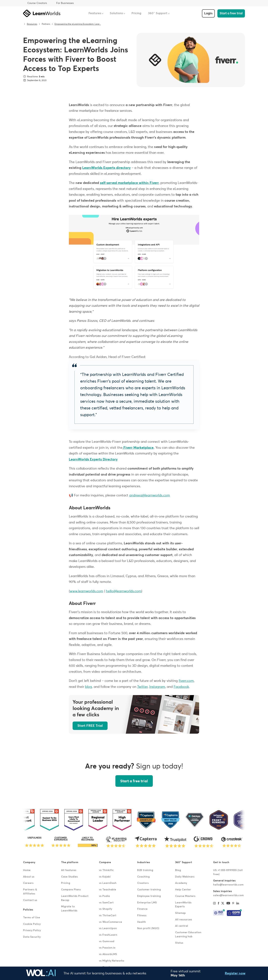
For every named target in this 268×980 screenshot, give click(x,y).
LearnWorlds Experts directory (106, 168)
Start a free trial (231, 13)
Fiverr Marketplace (138, 448)
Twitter (142, 687)
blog (88, 687)
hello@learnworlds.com (124, 591)
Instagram (157, 687)
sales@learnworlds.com (228, 895)
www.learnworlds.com (86, 591)
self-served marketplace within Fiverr (129, 183)
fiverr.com (186, 681)
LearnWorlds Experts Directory (93, 459)
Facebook (181, 687)
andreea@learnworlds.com (150, 495)
